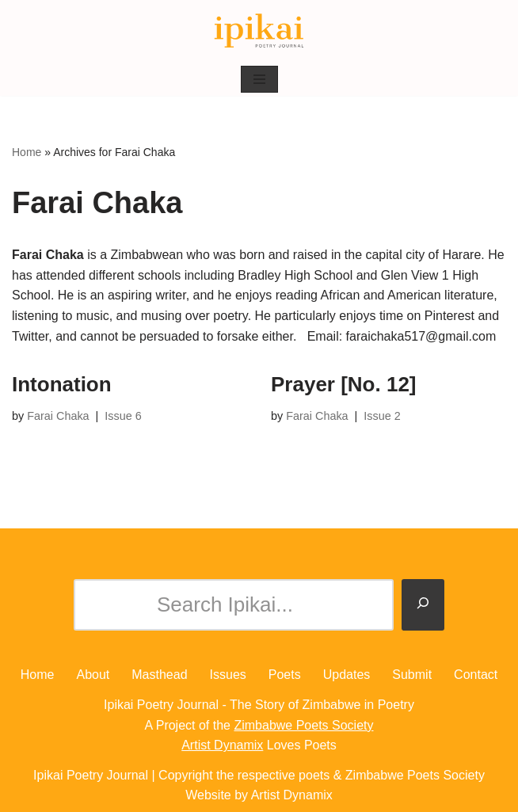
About (93, 675)
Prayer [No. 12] (344, 384)
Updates (347, 675)
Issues (228, 675)
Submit (412, 675)
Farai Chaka (58, 416)
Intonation (62, 384)
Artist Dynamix (222, 745)
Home (27, 152)
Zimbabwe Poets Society (303, 725)
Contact (476, 675)
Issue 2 (382, 416)
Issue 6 (123, 416)
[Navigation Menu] (259, 79)
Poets (285, 675)
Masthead (159, 675)
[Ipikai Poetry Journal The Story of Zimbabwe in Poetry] (259, 31)
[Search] (423, 605)
